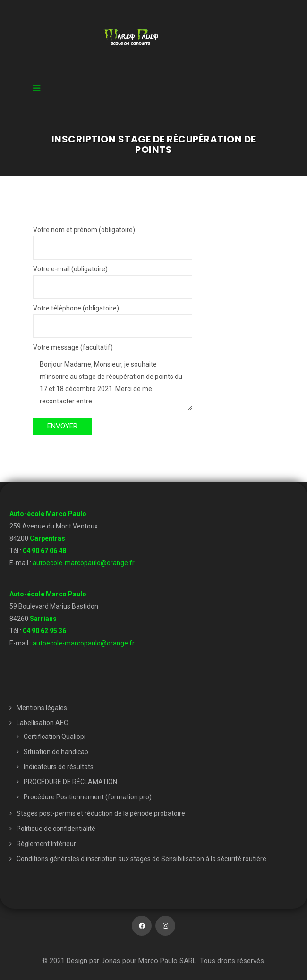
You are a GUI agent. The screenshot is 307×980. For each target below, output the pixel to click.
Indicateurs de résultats (59, 767)
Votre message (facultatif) (113, 377)
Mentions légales (42, 708)
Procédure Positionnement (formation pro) (88, 797)
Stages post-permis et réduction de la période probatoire (101, 813)
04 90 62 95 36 (44, 631)
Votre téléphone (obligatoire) (113, 317)
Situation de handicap (56, 752)
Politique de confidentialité (56, 829)
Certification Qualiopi (55, 737)
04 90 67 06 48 (44, 551)
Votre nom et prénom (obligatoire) (113, 239)
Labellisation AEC (42, 723)
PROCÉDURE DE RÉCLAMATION (70, 782)
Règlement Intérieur (46, 844)
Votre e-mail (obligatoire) (113, 278)
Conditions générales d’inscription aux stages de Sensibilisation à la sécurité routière (141, 859)
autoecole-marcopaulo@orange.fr (84, 563)
